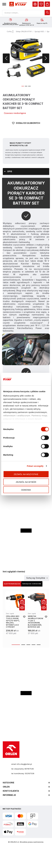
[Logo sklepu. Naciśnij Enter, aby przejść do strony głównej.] (18, 4)
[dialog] (41, 4)
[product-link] (15, 616)
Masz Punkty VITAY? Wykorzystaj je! (20, 144)
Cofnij (9, 31)
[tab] (26, 171)
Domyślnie (40, 578)
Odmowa (26, 490)
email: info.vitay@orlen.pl (22, 764)
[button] (4, 4)
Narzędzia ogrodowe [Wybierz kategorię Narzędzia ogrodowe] (32, 584)
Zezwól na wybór (26, 482)
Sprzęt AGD (39, 31)
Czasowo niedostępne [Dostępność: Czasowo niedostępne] (15, 113)
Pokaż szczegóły (35, 466)
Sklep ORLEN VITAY (24, 31)
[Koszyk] (47, 4)
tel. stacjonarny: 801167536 (23, 769)
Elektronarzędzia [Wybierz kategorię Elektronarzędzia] (12, 584)
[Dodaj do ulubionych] (26, 127)
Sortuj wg (31, 578)
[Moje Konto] (35, 4)
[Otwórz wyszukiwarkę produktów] (26, 13)
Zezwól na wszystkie (26, 474)
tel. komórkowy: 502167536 (23, 774)
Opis (10, 171)
